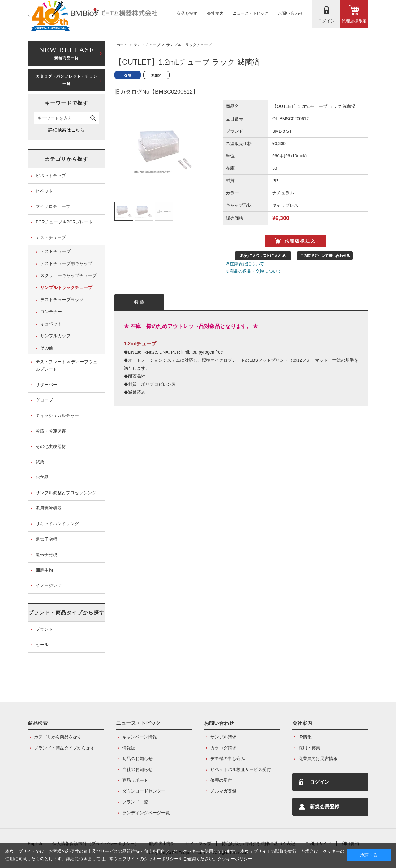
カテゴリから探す (67, 159)
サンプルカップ (55, 336)
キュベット (51, 324)
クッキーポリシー (235, 859)
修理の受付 (221, 780)
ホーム (122, 45)
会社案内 (302, 723)
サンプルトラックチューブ (189, 45)
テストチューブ (147, 45)
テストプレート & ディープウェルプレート (66, 365)
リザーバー (46, 385)
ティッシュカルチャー (57, 415)
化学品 (42, 477)
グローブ (44, 400)
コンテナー (51, 312)
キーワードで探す (67, 103)
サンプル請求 (223, 737)
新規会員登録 (325, 807)
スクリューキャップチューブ (68, 275)
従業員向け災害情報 (318, 759)
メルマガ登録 (223, 791)
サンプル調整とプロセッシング (66, 493)
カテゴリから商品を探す (58, 737)
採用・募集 (309, 748)
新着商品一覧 (67, 53)
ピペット (44, 191)
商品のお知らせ (137, 759)
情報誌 (129, 748)
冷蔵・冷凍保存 (51, 431)
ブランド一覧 (135, 802)
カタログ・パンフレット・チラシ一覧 (67, 80)
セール (42, 645)
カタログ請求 (223, 748)
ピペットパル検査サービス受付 (241, 769)
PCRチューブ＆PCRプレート (64, 222)
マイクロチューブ (53, 206)
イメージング (49, 585)
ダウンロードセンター (144, 791)
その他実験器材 (51, 446)
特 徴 (139, 302)
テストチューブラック (62, 300)
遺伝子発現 (46, 555)
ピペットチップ (51, 176)
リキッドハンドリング (57, 524)
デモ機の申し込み (228, 759)
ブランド (44, 629)
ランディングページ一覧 (146, 813)
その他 (47, 348)
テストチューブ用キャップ (66, 263)
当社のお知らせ (137, 769)
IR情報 (305, 737)
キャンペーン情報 (140, 737)
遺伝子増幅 (46, 539)
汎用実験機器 (49, 508)
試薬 (40, 462)
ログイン (320, 782)
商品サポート (135, 780)
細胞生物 (44, 570)
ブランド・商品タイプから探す (67, 613)
